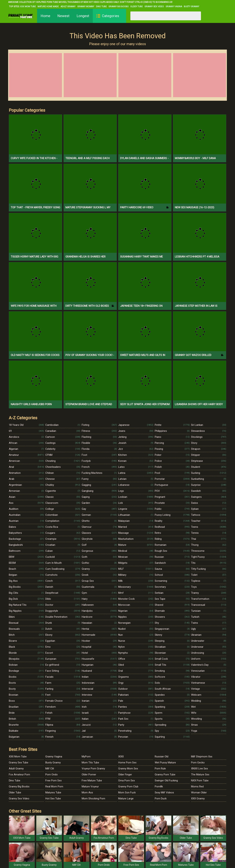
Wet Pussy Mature (165, 763)
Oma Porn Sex (126, 781)
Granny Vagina (174, 7)
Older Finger (125, 775)
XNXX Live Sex (199, 769)
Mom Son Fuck (127, 793)
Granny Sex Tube (19, 763)
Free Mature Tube (92, 781)
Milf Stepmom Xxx (202, 757)
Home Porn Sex (127, 763)
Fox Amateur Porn (19, 775)
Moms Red (197, 787)
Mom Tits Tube (90, 763)
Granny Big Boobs (118, 7)
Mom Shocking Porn (93, 799)
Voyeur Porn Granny (93, 769)
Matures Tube (53, 793)
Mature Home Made (48, 7)
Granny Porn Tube (165, 775)
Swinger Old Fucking (166, 781)
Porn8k (159, 787)
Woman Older (199, 793)
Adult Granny (68, 7)
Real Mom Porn (54, 787)
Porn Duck (161, 799)
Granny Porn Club (128, 787)
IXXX (121, 757)
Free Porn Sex (53, 781)
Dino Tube (101, 7)
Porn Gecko (198, 763)
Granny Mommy (86, 7)
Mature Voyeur (90, 787)
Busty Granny (192, 7)
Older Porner (89, 775)
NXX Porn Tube (200, 781)
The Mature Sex (200, 775)
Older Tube (136, 7)
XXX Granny (198, 799)
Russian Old (162, 757)
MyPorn (86, 757)
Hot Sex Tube (53, 799)
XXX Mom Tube (28, 7)
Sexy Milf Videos (164, 793)
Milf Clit (50, 769)
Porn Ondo (52, 775)
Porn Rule (160, 769)
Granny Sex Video (154, 7)
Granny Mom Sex (128, 769)
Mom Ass (87, 793)
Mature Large (126, 799)
